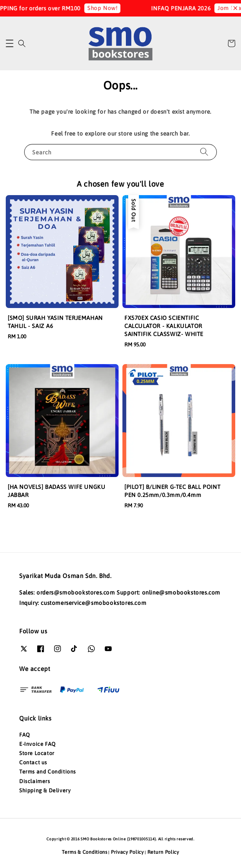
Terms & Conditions (85, 852)
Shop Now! (111, 8)
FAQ (25, 735)
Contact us (33, 762)
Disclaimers (35, 781)
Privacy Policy (127, 852)
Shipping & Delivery (45, 790)
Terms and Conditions (48, 772)
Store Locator (37, 753)
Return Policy (163, 852)
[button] (10, 43)
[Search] (204, 152)
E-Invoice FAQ (37, 744)
